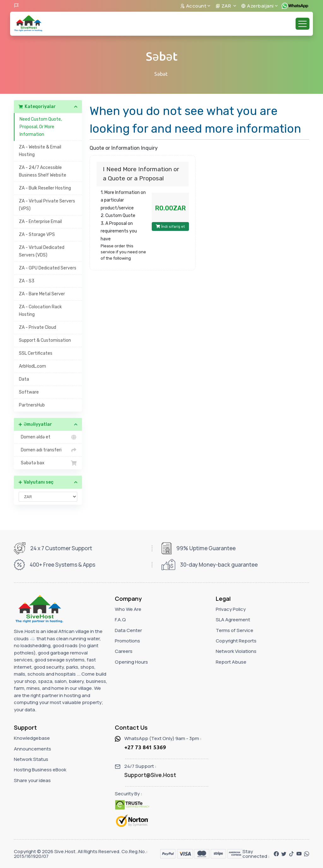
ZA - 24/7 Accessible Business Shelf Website (43, 171)
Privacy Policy (231, 609)
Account (193, 6)
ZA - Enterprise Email (40, 222)
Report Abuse (231, 662)
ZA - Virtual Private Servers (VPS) (47, 205)
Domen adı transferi (48, 450)
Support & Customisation (45, 340)
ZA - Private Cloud (38, 327)
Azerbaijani (257, 6)
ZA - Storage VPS (37, 235)
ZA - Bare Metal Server (42, 294)
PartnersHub (32, 405)
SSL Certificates (36, 353)
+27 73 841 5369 (145, 747)
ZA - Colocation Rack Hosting (40, 311)
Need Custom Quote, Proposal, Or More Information (41, 127)
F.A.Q (120, 620)
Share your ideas (32, 780)
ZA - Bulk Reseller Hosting (45, 188)
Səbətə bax (48, 463)
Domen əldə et (48, 437)
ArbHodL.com (32, 366)
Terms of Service (235, 630)
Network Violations (236, 651)
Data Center (128, 630)
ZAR (224, 6)
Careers (124, 651)
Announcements (32, 749)
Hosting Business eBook (40, 770)
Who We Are (128, 609)
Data (24, 379)
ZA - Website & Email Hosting (40, 151)
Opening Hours (131, 662)
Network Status (31, 759)
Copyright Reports (236, 641)
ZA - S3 (27, 281)
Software (29, 392)
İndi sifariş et (170, 226)
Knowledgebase (32, 738)
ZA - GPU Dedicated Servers (48, 268)
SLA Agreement (233, 620)
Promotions (127, 641)
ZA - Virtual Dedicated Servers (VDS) (42, 251)
